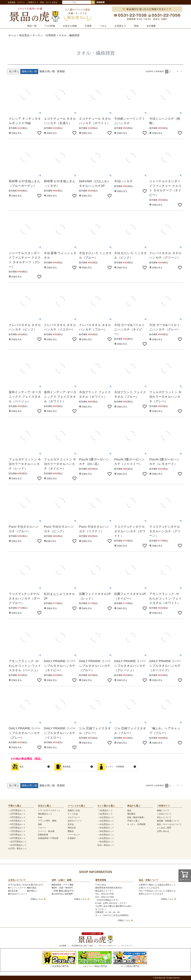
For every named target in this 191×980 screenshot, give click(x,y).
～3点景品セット (105, 810)
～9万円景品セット (17, 838)
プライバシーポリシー (107, 946)
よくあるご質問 (164, 828)
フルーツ (42, 828)
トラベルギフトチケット (49, 810)
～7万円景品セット (17, 831)
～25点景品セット (106, 828)
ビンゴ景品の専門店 (130, 959)
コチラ (122, 903)
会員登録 (11, 2)
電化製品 (131, 814)
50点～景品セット (106, 845)
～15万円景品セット (18, 845)
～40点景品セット (106, 838)
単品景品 (24, 35)
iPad (40, 817)
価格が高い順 (47, 71)
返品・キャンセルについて (169, 824)
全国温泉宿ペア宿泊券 (48, 838)
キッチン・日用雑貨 (44, 35)
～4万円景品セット (17, 821)
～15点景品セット (106, 821)
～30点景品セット (106, 831)
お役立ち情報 (70, 26)
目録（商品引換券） (136, 817)
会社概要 (151, 26)
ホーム (12, 35)
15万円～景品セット (18, 848)
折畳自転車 (43, 835)
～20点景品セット (106, 824)
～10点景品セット (106, 817)
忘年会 (71, 824)
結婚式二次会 (74, 810)
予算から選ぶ (133, 821)
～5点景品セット (105, 814)
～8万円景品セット (17, 835)
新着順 (61, 71)
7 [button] (178, 72)
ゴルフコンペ (74, 817)
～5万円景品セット (17, 824)
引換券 (88, 26)
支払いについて (164, 817)
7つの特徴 (50, 26)
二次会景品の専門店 (59, 959)
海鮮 (40, 824)
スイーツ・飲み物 (46, 831)
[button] (181, 72)
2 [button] (170, 72)
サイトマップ (127, 946)
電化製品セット (45, 814)
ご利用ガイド (32, 2)
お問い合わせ (163, 831)
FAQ (42, 2)
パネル (103, 26)
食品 (129, 810)
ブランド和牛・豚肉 (47, 821)
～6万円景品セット (17, 828)
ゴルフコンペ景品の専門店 (95, 959)
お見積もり (120, 26)
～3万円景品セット (17, 817)
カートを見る (52, 2)
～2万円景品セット (17, 814)
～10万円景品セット (18, 842)
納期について (163, 810)
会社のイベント (75, 821)
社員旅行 (72, 838)
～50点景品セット (106, 842)
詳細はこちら (37, 899)
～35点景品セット (106, 835)
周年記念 (72, 828)
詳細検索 (101, 2)
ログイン (21, 2)
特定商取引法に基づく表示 (82, 946)
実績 (136, 26)
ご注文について (164, 814)
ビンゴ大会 (73, 814)
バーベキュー (74, 835)
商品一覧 (32, 26)
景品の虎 (162, 978)
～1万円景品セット (17, 810)
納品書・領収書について (168, 821)
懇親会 (71, 831)
